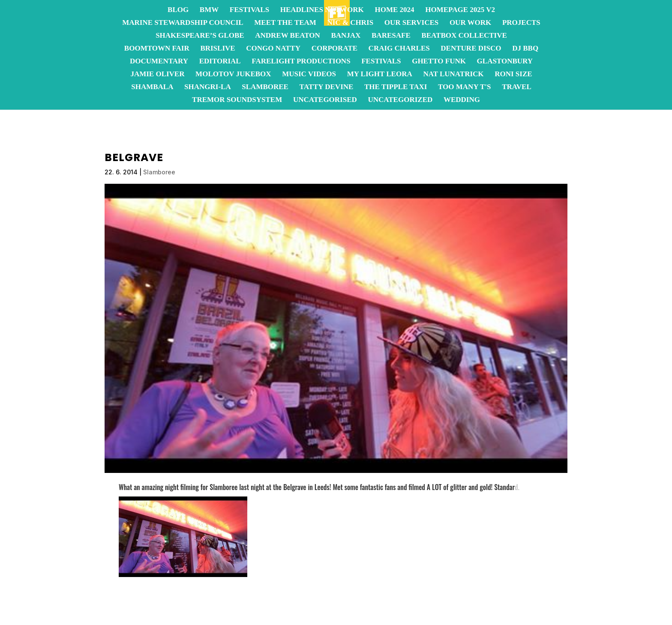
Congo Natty (273, 49)
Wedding (462, 100)
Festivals (249, 10)
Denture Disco (471, 49)
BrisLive (217, 49)
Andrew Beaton (288, 36)
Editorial (220, 62)
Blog (178, 10)
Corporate (334, 49)
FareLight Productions (301, 62)
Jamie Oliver (157, 75)
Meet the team (285, 23)
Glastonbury (505, 62)
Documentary (159, 62)
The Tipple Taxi (396, 87)
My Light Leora (380, 75)
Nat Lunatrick (453, 75)
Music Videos (309, 75)
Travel (517, 87)
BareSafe (391, 36)
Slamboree (265, 87)
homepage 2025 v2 (460, 10)
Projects (521, 23)
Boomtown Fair (157, 49)
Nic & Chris (350, 23)
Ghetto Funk (439, 62)
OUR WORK (470, 23)
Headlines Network (322, 10)
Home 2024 (394, 10)
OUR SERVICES (411, 23)
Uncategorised (325, 100)
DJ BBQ (525, 49)
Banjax (346, 36)
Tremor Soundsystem (237, 100)
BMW (209, 10)
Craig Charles (399, 49)
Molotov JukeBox (233, 75)
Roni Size (513, 75)
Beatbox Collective (464, 36)
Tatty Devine (327, 87)
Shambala (152, 87)
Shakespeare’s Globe (200, 36)
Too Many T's (464, 87)
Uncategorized (400, 100)
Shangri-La (208, 87)
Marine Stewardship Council (183, 23)
